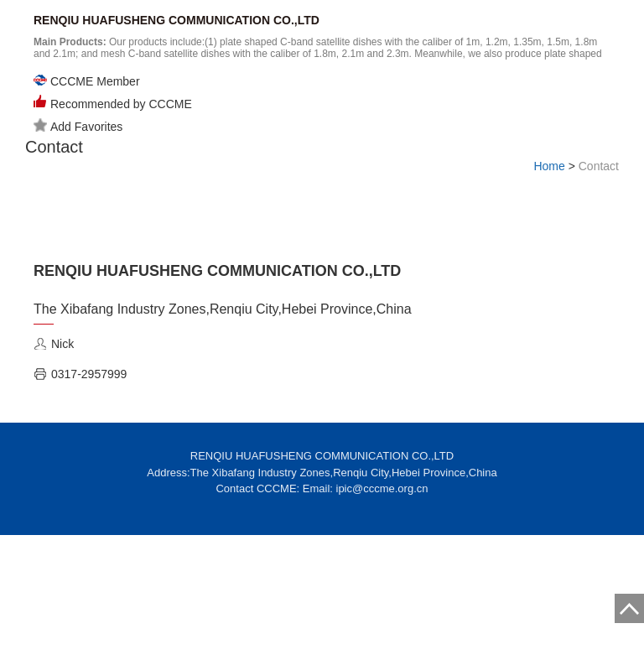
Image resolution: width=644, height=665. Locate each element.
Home (549, 166)
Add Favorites (78, 126)
